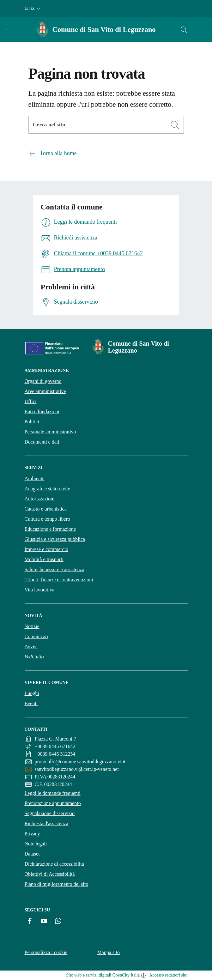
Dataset (32, 854)
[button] (33, 9)
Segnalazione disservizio (50, 813)
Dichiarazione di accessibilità (54, 864)
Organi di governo (43, 381)
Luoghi (32, 693)
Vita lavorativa (40, 590)
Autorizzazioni (40, 499)
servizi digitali (99, 975)
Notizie (32, 626)
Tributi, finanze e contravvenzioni (59, 580)
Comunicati (36, 636)
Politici (32, 422)
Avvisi (31, 647)
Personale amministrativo (50, 432)
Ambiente (35, 478)
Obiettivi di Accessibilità (50, 874)
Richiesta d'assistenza (46, 823)
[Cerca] (175, 125)
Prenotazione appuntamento (53, 803)
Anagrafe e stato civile (47, 489)
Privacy (32, 834)
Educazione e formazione (50, 529)
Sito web (74, 975)
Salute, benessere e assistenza (55, 569)
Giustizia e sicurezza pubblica (55, 539)
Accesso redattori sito (168, 975)
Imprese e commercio (47, 549)
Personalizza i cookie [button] (46, 952)
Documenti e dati (42, 442)
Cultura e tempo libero (47, 519)
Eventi (31, 703)
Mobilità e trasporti (44, 559)
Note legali (36, 844)
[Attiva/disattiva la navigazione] (7, 29)
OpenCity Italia (126, 975)
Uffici (31, 401)
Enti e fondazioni (42, 411)
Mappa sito (108, 952)
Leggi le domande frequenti (53, 793)
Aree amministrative (45, 391)
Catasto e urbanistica (46, 509)
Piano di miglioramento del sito (57, 884)
